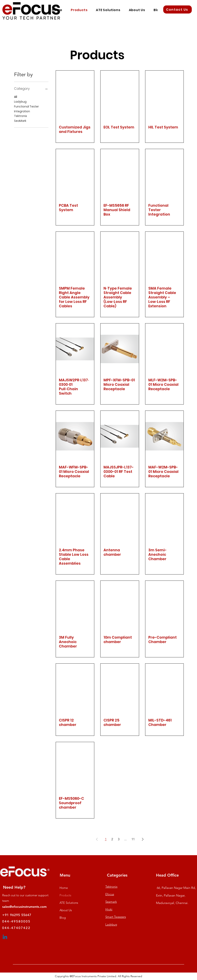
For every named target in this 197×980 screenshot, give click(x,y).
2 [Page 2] (112, 839)
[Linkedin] (5, 937)
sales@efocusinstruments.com (24, 907)
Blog (63, 918)
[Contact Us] (178, 9)
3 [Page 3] (119, 839)
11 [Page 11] (133, 839)
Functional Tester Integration (26, 109)
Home (64, 888)
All (16, 97)
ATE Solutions (69, 903)
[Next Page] (143, 839)
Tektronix (21, 116)
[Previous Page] (97, 839)
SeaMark (20, 121)
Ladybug (20, 102)
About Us (66, 910)
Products (65, 895)
